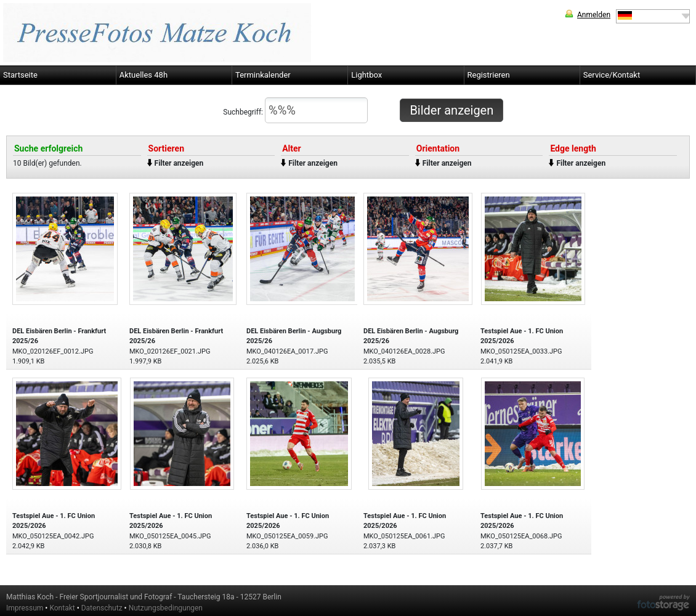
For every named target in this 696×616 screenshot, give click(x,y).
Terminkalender (263, 75)
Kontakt (62, 608)
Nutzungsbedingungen (166, 608)
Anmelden (594, 15)
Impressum (25, 608)
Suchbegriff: (295, 110)
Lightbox (366, 75)
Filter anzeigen (179, 163)
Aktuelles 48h (144, 75)
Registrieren (489, 75)
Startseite (20, 75)
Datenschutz (102, 608)
